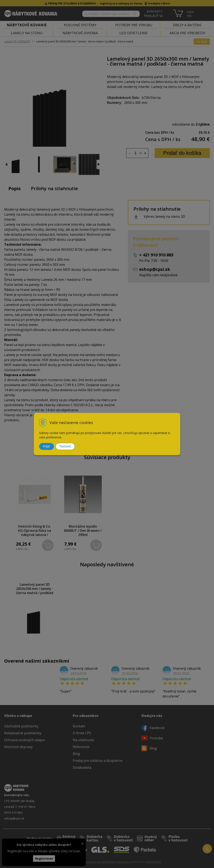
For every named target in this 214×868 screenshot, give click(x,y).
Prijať (46, 446)
